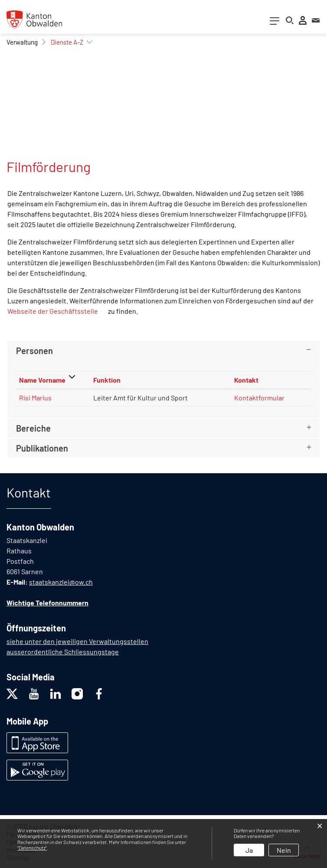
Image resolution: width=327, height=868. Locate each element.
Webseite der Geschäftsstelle (57, 311)
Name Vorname (42, 380)
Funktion (107, 380)
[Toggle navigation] (275, 23)
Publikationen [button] (42, 448)
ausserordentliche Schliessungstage (63, 652)
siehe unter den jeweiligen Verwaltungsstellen (77, 641)
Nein (284, 850)
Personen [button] (34, 351)
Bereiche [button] (33, 428)
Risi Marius (35, 398)
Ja (249, 850)
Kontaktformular (259, 398)
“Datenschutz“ (32, 848)
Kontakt (246, 380)
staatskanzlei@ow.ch (61, 582)
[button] (22, 42)
